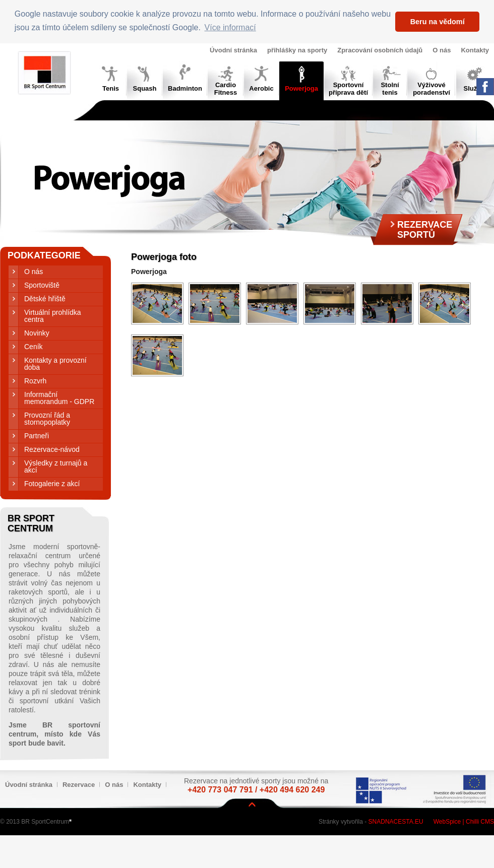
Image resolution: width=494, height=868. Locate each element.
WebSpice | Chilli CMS (464, 822)
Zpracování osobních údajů (380, 50)
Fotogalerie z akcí (52, 484)
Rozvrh (35, 381)
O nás (442, 50)
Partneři (37, 436)
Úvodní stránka (233, 50)
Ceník (34, 347)
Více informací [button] (230, 27)
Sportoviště (42, 285)
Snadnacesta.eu (396, 822)
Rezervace (79, 785)
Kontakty (475, 50)
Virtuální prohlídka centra (53, 316)
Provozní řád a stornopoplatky (47, 419)
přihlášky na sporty (297, 50)
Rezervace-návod (52, 449)
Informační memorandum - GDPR (59, 398)
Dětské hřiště (45, 299)
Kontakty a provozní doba (55, 364)
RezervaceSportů (425, 230)
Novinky (37, 333)
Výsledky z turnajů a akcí (56, 466)
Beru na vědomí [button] (438, 22)
